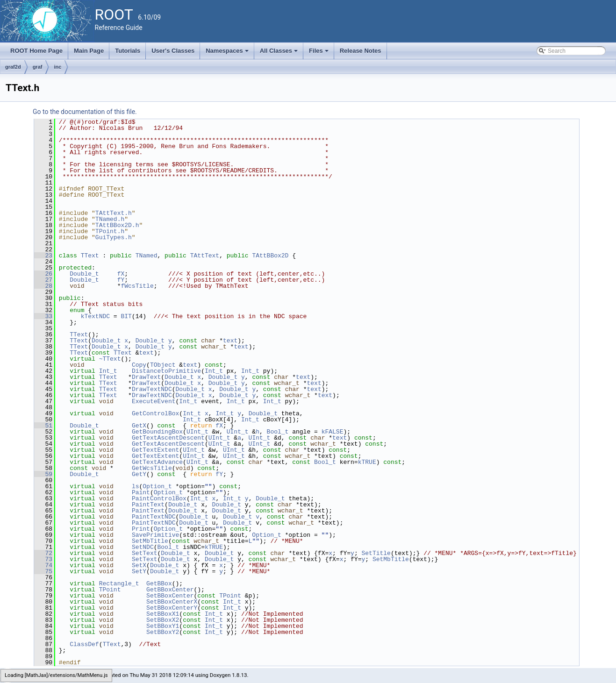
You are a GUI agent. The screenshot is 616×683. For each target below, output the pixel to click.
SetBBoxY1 (163, 626)
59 (43, 474)
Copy (139, 365)
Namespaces (228, 53)
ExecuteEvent (154, 401)
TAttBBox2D (270, 256)
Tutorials (128, 51)
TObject (163, 365)
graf (38, 67)
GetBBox (159, 583)
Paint (141, 492)
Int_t (108, 371)
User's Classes (173, 51)
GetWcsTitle (152, 468)
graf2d (13, 67)
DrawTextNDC (152, 389)
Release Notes (361, 51)
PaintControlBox (159, 498)
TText (90, 256)
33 (43, 316)
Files (319, 53)
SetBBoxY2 (163, 632)
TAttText (205, 256)
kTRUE (367, 462)
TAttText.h (114, 213)
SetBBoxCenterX (172, 602)
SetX (139, 565)
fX (121, 274)
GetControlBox (155, 413)
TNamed (147, 256)
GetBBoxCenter (170, 590)
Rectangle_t (119, 583)
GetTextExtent (155, 450)
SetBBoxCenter (170, 596)
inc (57, 67)
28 (43, 286)
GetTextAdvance (157, 462)
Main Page (89, 51)
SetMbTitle (150, 541)
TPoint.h (110, 231)
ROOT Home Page (36, 51)
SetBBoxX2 (163, 620)
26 (43, 274)
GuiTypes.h (114, 237)
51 (43, 426)
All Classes (280, 53)
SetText (145, 553)
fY (121, 280)
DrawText (146, 377)
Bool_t (278, 432)
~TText (110, 359)
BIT (126, 316)
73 (43, 559)
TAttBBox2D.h (117, 225)
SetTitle (376, 553)
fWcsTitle (137, 286)
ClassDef (84, 644)
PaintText (148, 505)
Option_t (157, 486)
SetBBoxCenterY (172, 608)
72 (43, 553)
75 (43, 571)
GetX (139, 426)
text (230, 341)
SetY (139, 571)
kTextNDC (95, 316)
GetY (139, 474)
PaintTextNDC (154, 517)
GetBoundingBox (157, 432)
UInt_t (197, 432)
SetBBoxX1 (163, 614)
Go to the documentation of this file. (85, 112)
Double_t (84, 274)
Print (141, 529)
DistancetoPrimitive (166, 371)
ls (136, 486)
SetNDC (143, 547)
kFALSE (333, 432)
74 (43, 565)
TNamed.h (110, 219)
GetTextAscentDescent (168, 438)
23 (43, 256)
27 (43, 280)
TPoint (110, 590)
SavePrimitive (155, 535)
